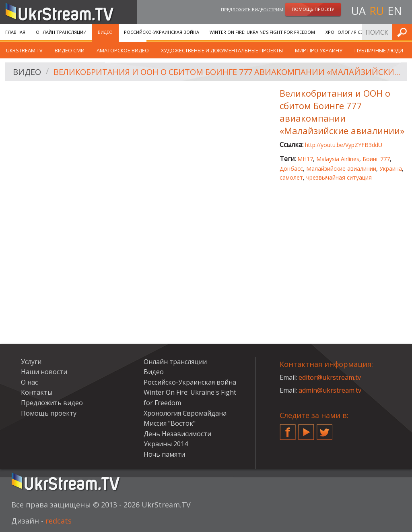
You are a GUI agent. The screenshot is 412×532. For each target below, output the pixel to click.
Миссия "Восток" (170, 423)
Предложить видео (52, 403)
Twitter (325, 429)
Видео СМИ (70, 50)
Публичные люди (379, 50)
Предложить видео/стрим (252, 9)
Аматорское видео (123, 50)
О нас (29, 382)
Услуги (31, 362)
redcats (59, 521)
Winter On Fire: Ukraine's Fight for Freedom (262, 32)
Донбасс (291, 169)
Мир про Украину (319, 50)
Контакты (37, 392)
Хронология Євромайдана (358, 32)
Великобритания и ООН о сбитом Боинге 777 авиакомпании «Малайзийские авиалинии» (228, 72)
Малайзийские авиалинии (341, 169)
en (395, 11)
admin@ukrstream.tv (330, 390)
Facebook (288, 429)
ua (358, 11)
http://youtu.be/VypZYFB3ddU (344, 145)
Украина (391, 169)
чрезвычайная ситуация (339, 177)
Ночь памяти (164, 454)
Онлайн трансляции (61, 32)
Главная (15, 32)
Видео (105, 32)
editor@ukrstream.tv (330, 377)
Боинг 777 (376, 159)
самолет (291, 177)
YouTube (306, 429)
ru (377, 11)
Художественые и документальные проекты (222, 50)
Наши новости (44, 372)
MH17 (305, 159)
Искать (404, 32)
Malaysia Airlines (338, 159)
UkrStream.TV (24, 50)
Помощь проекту (49, 413)
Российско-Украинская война (162, 32)
